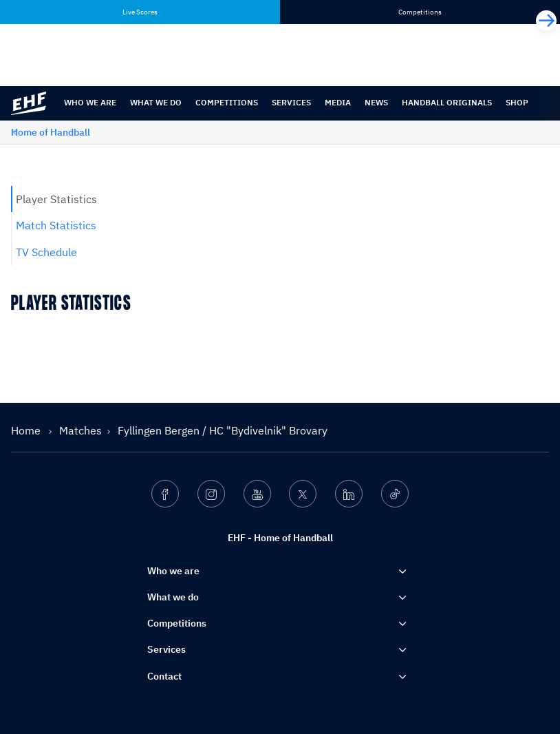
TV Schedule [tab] (46, 252)
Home (27, 430)
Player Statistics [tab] (56, 199)
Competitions (227, 102)
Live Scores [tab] (140, 12)
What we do (156, 102)
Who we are (90, 102)
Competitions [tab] (420, 12)
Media (338, 102)
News (376, 102)
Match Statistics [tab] (56, 225)
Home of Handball (51, 132)
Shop (517, 102)
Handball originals (447, 102)
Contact (164, 676)
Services (291, 102)
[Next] (546, 21)
